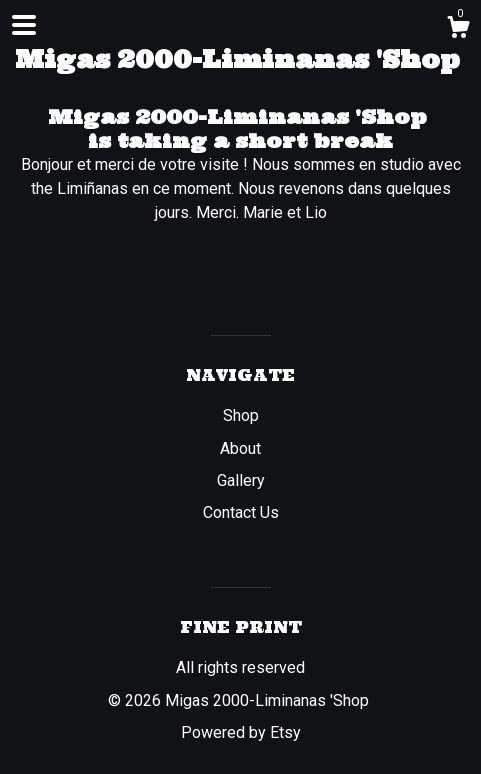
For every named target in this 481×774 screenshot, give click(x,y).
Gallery (241, 480)
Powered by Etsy (241, 732)
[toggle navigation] (24, 25)
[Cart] (458, 30)
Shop (241, 415)
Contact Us (241, 512)
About (240, 448)
